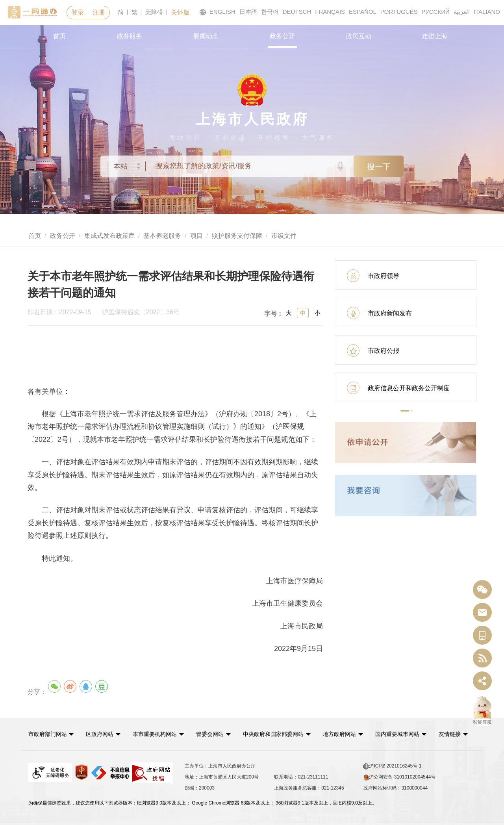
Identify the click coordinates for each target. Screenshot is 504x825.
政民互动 (359, 36)
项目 (196, 236)
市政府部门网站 (48, 734)
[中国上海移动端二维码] (482, 635)
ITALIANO (487, 12)
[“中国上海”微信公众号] (482, 590)
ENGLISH (217, 12)
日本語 (248, 12)
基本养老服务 (162, 236)
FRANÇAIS (330, 12)
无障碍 (154, 12)
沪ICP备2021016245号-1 (392, 766)
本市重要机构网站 (156, 734)
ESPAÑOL (363, 12)
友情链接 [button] (456, 734)
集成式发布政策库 (109, 236)
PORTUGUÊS (399, 12)
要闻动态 (206, 36)
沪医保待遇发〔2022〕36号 (141, 312)
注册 (99, 12)
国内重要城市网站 (400, 734)
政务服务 (130, 36)
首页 (59, 36)
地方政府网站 (341, 734)
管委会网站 (211, 734)
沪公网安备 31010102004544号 (399, 777)
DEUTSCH (297, 12)
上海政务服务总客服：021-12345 (309, 788)
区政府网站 (100, 734)
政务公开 (282, 36)
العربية (462, 12)
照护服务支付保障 (237, 236)
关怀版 (180, 12)
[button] (405, 411)
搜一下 (379, 167)
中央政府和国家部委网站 (275, 734)
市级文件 (284, 236)
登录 (78, 12)
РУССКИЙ (436, 12)
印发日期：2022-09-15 (64, 312)
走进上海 (435, 36)
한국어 (270, 12)
